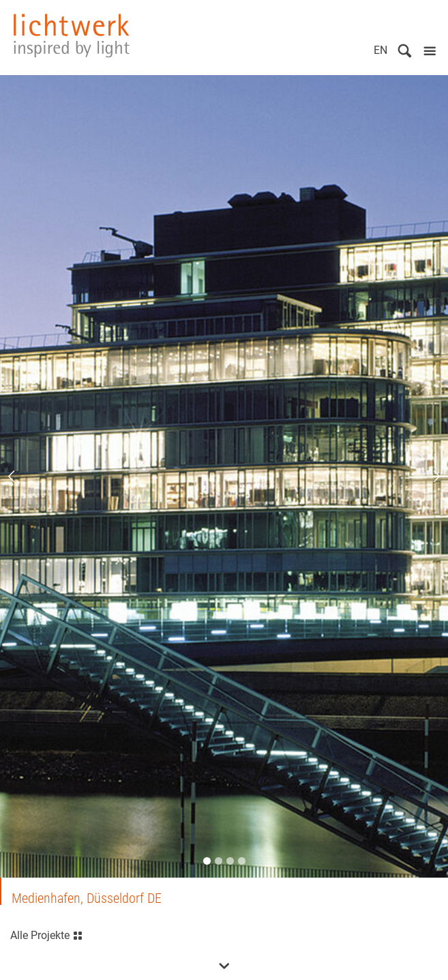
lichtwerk (72, 35)
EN (380, 50)
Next (428, 476)
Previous (20, 476)
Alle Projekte (47, 934)
